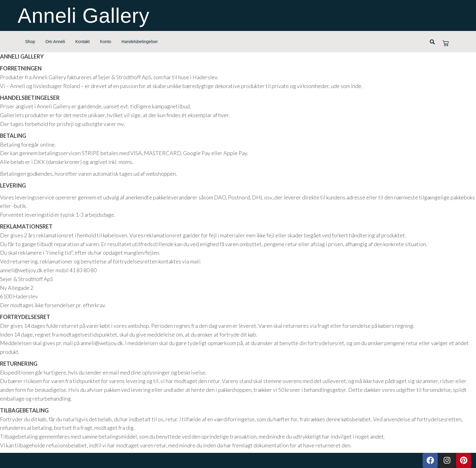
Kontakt (82, 42)
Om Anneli (55, 42)
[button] (432, 42)
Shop (30, 42)
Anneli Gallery (84, 15)
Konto (106, 42)
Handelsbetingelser (140, 42)
